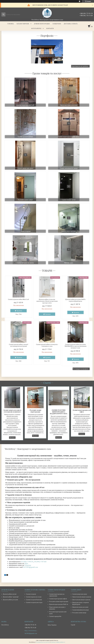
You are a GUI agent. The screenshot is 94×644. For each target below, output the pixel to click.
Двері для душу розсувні (80, 607)
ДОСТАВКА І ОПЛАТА (71, 24)
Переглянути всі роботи (80, 66)
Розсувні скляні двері (79, 613)
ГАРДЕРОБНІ (57, 24)
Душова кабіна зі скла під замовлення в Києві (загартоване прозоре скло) (47, 301)
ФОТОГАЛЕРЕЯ (36, 28)
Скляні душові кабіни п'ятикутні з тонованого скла (47, 345)
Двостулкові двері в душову (81, 600)
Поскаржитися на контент (43, 642)
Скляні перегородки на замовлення (57, 595)
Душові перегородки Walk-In (59, 604)
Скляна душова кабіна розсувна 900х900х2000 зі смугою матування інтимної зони (75, 346)
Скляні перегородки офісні (58, 599)
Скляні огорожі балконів (34, 600)
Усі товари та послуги (80, 369)
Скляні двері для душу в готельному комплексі (12, 411)
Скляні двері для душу (80, 594)
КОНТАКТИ (50, 28)
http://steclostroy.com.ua (31, 631)
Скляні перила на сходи (34, 597)
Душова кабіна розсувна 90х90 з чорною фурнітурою (75, 300)
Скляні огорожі (31, 594)
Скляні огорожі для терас (34, 602)
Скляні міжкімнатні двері (80, 610)
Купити (19, 311)
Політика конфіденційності (58, 642)
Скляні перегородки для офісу (82, 411)
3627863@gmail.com (30, 567)
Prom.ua (56, 640)
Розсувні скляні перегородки (35, 411)
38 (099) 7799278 (27, 562)
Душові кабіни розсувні (10, 600)
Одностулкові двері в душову (82, 597)
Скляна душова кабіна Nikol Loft (19, 299)
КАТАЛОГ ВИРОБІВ (23, 24)
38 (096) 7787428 (40, 562)
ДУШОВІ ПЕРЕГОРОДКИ (42, 24)
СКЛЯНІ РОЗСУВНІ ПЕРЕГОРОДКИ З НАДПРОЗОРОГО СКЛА (59, 412)
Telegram (28, 565)
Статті (47, 383)
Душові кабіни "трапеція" (11, 597)
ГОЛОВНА (11, 24)
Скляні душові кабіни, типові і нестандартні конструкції (19, 345)
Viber (26, 563)
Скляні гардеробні (55, 616)
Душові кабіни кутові (10, 594)
